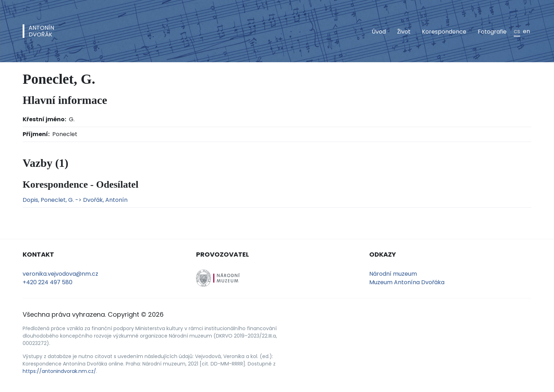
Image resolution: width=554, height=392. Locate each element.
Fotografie (492, 32)
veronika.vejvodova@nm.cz (60, 274)
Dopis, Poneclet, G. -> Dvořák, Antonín (75, 200)
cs (517, 31)
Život (404, 32)
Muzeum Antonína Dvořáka (407, 282)
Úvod (379, 32)
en (526, 31)
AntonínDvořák (41, 31)
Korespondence (444, 32)
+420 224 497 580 (48, 282)
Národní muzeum (393, 274)
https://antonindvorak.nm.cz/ (59, 371)
